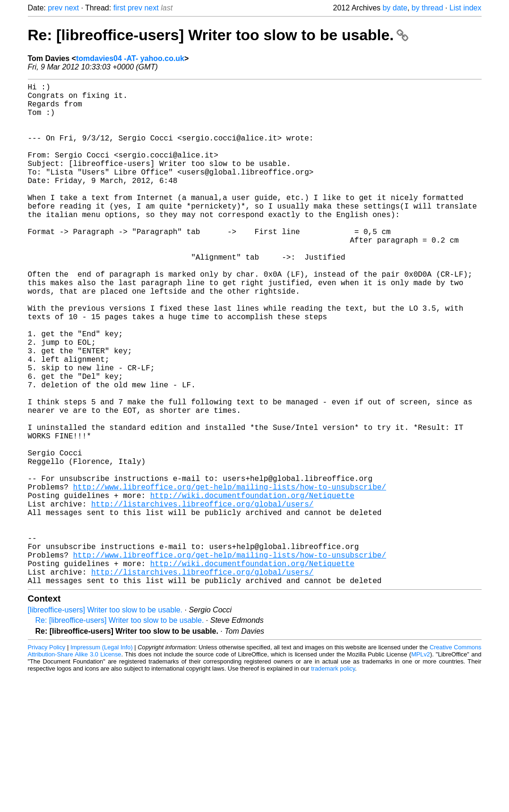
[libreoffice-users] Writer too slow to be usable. (105, 721)
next (72, 8)
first (120, 8)
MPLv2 (421, 766)
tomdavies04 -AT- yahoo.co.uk (130, 58)
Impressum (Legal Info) (102, 759)
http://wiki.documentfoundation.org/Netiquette (252, 588)
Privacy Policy (47, 759)
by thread (427, 8)
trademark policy (333, 780)
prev (55, 8)
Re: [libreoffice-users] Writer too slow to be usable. (218, 35)
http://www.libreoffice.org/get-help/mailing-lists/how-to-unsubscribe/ (230, 577)
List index (466, 8)
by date (395, 8)
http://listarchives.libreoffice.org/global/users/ (202, 598)
